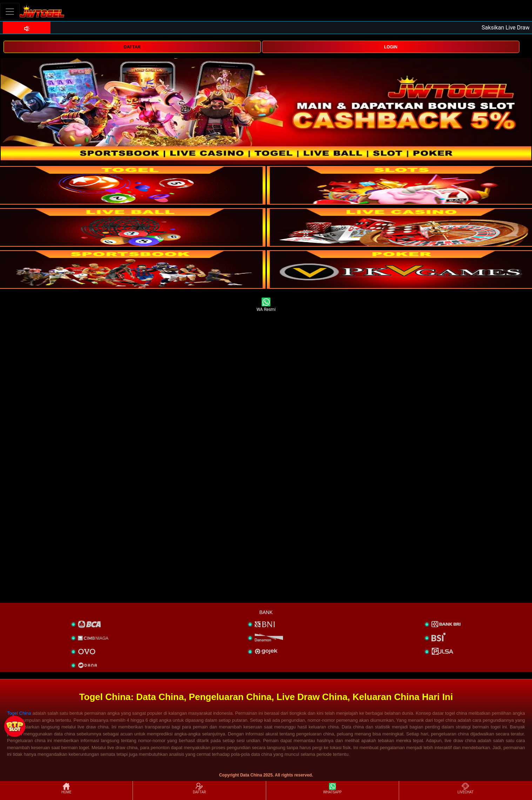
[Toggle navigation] (10, 11)
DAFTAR (132, 47)
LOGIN (391, 47)
